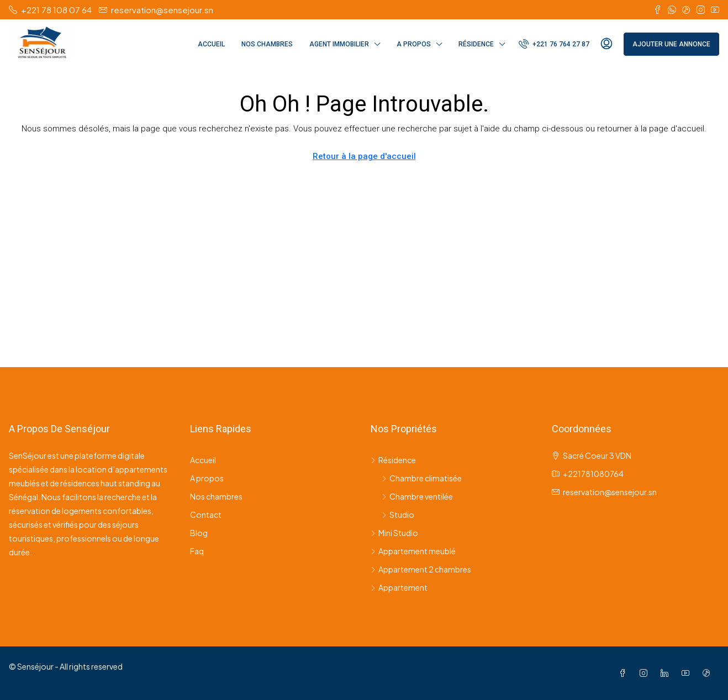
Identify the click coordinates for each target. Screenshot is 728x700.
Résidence (476, 44)
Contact (206, 515)
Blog (199, 533)
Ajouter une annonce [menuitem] (671, 44)
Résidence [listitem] (393, 460)
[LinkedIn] (667, 673)
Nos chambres (267, 44)
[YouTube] (688, 673)
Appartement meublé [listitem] (413, 551)
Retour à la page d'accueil (364, 156)
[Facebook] (625, 673)
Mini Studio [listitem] (394, 533)
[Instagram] (646, 673)
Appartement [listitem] (399, 587)
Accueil (211, 44)
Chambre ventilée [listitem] (417, 496)
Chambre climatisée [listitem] (422, 478)
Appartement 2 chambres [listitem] (421, 569)
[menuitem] (554, 44)
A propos (414, 44)
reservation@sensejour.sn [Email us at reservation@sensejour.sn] (610, 492)
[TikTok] (709, 673)
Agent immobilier (339, 44)
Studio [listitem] (398, 515)
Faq (197, 551)
